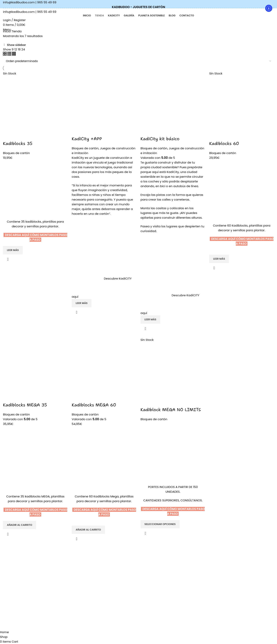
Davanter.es (60, 628)
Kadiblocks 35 (18, 144)
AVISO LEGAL (149, 557)
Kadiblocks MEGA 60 (94, 405)
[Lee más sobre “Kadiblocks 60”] (219, 259)
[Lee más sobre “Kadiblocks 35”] (13, 250)
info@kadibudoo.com (19, 2)
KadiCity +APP (87, 139)
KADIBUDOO (93, 557)
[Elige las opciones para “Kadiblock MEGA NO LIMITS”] (160, 524)
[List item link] (54, 573)
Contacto (91, 597)
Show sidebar (16, 45)
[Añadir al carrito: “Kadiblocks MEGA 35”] (20, 525)
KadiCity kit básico (160, 139)
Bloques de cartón (16, 153)
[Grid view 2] (5, 54)
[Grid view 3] (10, 54)
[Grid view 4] (14, 54)
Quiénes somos (95, 577)
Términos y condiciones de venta (163, 577)
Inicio (7, 31)
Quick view (8, 259)
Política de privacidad (156, 564)
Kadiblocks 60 (224, 144)
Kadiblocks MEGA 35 (25, 405)
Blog (87, 570)
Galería (89, 591)
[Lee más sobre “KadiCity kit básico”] (150, 320)
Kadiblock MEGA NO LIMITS (171, 410)
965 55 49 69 (47, 2)
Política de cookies (153, 570)
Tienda (89, 564)
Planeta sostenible (97, 584)
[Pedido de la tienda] (138, 61)
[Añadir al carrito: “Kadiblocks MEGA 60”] (88, 530)
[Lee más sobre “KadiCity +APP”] (82, 303)
